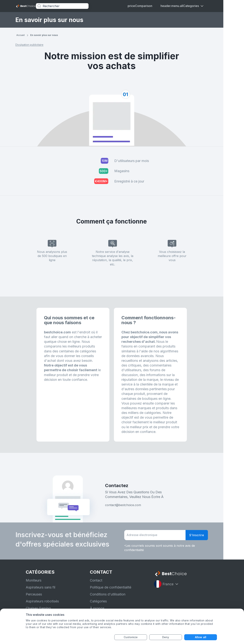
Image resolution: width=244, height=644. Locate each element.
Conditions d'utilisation (108, 594)
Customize (131, 637)
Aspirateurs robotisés (42, 601)
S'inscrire (207, 535)
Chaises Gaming (38, 608)
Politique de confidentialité (111, 587)
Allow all (201, 637)
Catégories (98, 601)
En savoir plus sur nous (54, 35)
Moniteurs (34, 580)
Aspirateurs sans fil (41, 587)
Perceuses (34, 594)
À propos (97, 608)
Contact (96, 580)
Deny (166, 637)
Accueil (31, 35)
